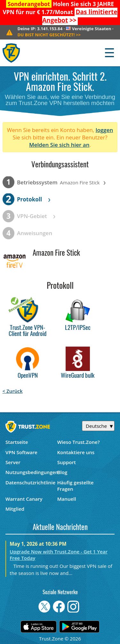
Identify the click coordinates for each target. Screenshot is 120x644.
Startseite (17, 442)
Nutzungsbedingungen (31, 472)
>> (80, 16)
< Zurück (13, 391)
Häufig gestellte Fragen (76, 486)
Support (67, 462)
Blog (62, 472)
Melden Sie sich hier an (59, 145)
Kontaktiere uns (76, 452)
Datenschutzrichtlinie (30, 482)
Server (13, 462)
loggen (104, 130)
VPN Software (21, 452)
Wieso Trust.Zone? (79, 442)
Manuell (67, 499)
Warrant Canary (24, 499)
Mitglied (15, 509)
